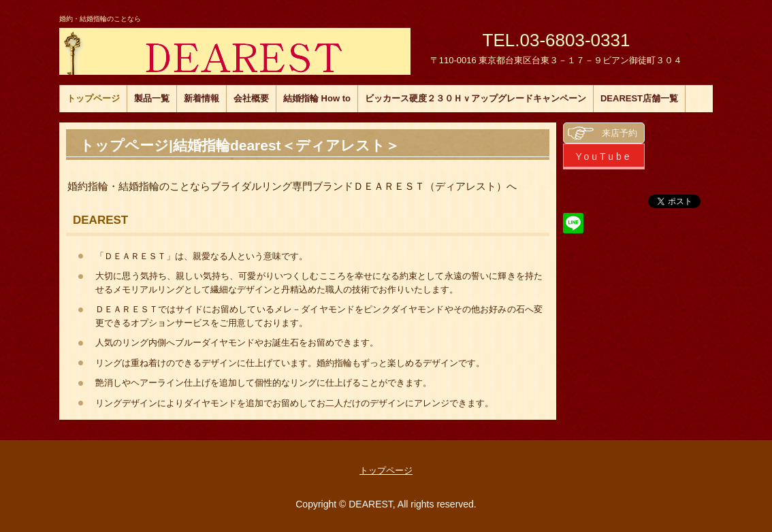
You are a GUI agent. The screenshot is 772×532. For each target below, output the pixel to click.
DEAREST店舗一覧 (639, 98)
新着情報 (202, 98)
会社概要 (251, 98)
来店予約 (620, 133)
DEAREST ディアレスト (235, 51)
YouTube (604, 156)
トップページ (93, 98)
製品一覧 (152, 98)
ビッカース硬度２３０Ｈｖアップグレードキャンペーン (476, 98)
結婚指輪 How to (317, 98)
